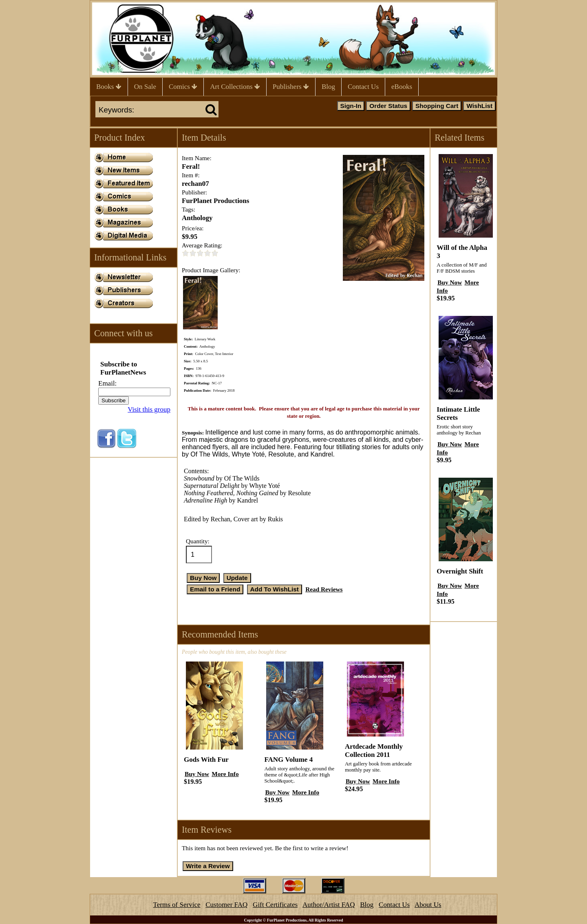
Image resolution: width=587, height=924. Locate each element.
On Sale (145, 87)
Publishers (291, 87)
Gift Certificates (275, 905)
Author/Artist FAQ (329, 905)
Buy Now (197, 774)
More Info (225, 774)
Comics (183, 87)
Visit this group (149, 409)
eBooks (402, 87)
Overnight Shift (460, 571)
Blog (328, 87)
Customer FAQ (226, 905)
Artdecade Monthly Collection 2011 (374, 751)
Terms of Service (177, 905)
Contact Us (363, 87)
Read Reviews (324, 589)
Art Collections (235, 87)
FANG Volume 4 (288, 760)
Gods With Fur (206, 760)
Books (109, 87)
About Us (428, 905)
